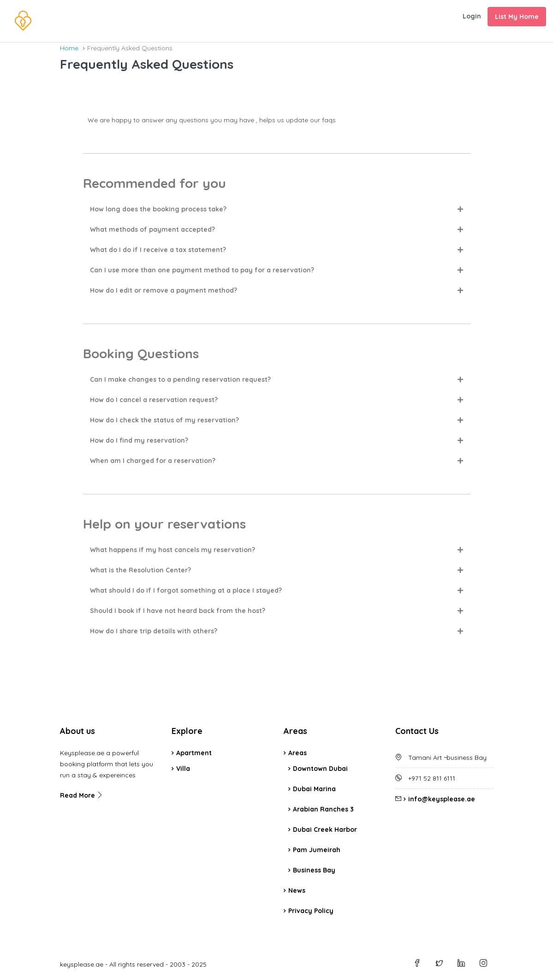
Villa (183, 769)
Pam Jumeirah (317, 850)
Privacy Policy (311, 911)
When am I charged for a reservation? (153, 461)
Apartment (194, 753)
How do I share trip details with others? (154, 631)
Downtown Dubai (320, 769)
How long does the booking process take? (158, 209)
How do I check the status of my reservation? (164, 420)
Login (472, 16)
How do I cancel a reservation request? (154, 400)
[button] (277, 209)
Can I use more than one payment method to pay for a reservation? (202, 270)
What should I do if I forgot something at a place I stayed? (186, 590)
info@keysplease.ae (442, 799)
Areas (297, 753)
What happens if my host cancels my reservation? (172, 550)
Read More (82, 795)
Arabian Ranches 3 (323, 809)
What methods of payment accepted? (152, 229)
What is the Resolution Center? (140, 570)
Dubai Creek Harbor (325, 830)
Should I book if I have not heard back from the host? (178, 611)
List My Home (517, 17)
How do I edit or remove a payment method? (164, 290)
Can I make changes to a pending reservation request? (180, 379)
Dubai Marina (314, 789)
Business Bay (314, 870)
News (297, 890)
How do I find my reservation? (139, 440)
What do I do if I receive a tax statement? (158, 250)
